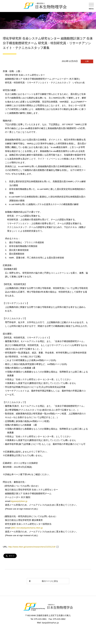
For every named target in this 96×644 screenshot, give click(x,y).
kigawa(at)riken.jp (19, 501)
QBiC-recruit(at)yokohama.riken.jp (27, 528)
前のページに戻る (43, 581)
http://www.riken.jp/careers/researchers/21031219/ (32, 547)
